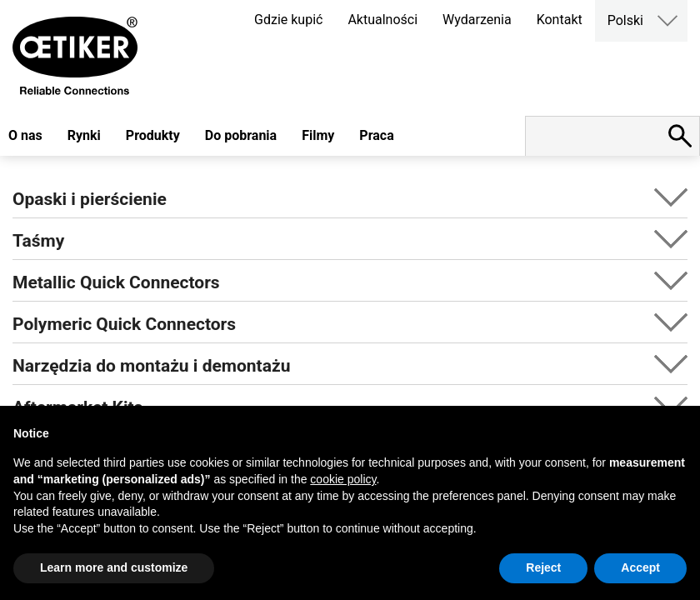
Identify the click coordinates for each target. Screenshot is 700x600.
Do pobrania (241, 135)
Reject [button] (543, 567)
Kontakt (560, 20)
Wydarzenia (477, 20)
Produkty (153, 135)
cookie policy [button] (343, 479)
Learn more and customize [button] (114, 567)
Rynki (84, 135)
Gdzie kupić (288, 20)
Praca (376, 135)
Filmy (318, 135)
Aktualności (382, 20)
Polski (625, 20)
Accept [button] (640, 567)
